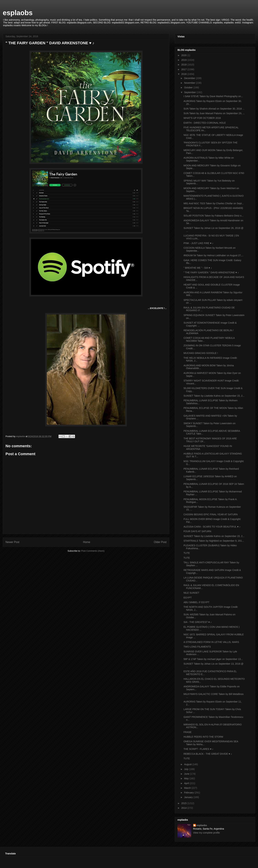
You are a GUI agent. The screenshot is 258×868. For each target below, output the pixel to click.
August (188, 764)
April (187, 783)
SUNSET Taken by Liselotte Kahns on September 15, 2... (214, 396)
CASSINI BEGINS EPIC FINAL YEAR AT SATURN (211, 514)
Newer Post (12, 542)
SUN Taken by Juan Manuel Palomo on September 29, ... (214, 113)
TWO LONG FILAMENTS (197, 647)
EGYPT (188, 598)
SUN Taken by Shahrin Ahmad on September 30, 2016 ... (214, 109)
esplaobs (18, 13)
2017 (184, 69)
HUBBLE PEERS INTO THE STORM (203, 737)
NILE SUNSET (191, 593)
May (187, 778)
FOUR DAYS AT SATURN (197, 531)
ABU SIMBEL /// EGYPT (196, 602)
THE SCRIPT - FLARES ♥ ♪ (198, 749)
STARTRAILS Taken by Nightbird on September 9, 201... (214, 541)
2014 (184, 808)
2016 (184, 74)
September (190, 92)
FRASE (188, 732)
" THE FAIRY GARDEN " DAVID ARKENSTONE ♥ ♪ (211, 272)
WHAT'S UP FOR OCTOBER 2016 (202, 118)
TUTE (187, 553)
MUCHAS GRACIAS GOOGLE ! (201, 353)
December (190, 78)
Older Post (160, 542)
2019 (184, 60)
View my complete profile (206, 833)
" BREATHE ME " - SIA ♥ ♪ (198, 268)
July (187, 769)
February (189, 793)
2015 (184, 803)
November (190, 83)
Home (87, 542)
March (188, 788)
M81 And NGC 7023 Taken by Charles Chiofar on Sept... (214, 203)
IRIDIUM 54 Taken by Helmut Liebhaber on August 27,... (213, 255)
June (187, 774)
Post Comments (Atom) (93, 551)
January (189, 797)
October (189, 87)
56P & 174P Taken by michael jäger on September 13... (213, 659)
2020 (184, 55)
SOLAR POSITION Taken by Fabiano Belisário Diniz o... (213, 216)
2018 (184, 65)
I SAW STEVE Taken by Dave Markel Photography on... (213, 96)
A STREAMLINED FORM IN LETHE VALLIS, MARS (211, 642)
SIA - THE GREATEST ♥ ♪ (198, 622)
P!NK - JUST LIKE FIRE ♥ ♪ (198, 243)
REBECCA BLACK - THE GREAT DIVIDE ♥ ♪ (208, 754)
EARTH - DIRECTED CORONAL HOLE (205, 123)
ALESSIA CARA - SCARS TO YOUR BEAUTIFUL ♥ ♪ (212, 527)
